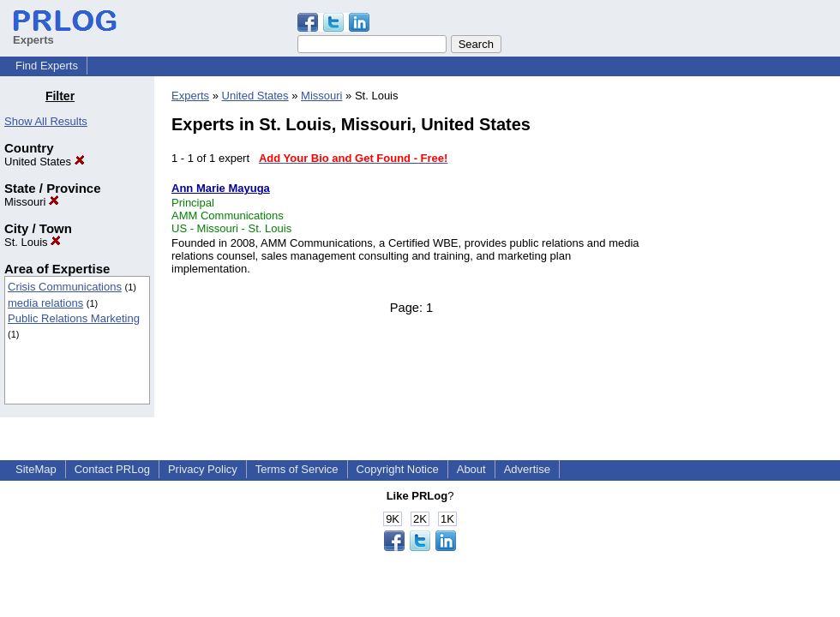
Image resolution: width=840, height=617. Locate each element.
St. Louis (33, 242)
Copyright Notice (398, 469)
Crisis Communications (65, 287)
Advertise (527, 469)
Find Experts (47, 66)
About (471, 469)
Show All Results (46, 121)
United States (45, 162)
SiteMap (36, 469)
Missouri (32, 202)
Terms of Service (297, 469)
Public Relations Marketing (74, 318)
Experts (190, 96)
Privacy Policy (203, 469)
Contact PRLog (112, 469)
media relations (45, 303)
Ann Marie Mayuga (221, 188)
